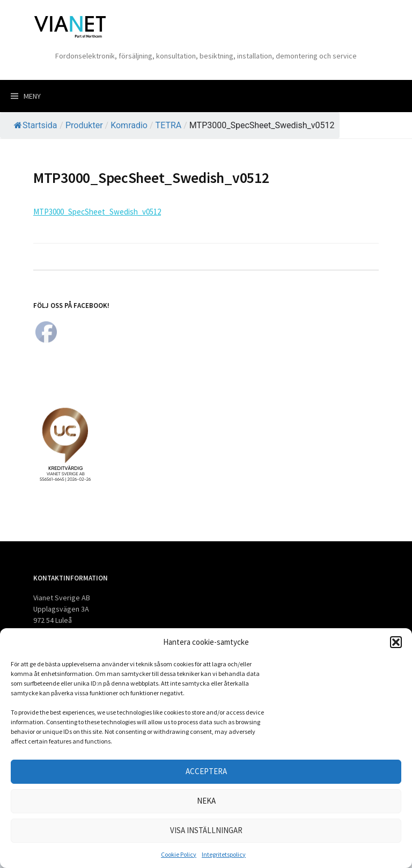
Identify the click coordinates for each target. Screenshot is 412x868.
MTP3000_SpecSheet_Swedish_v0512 (97, 212)
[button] (396, 642)
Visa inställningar (206, 830)
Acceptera (206, 771)
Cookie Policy (179, 854)
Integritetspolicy (224, 854)
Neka (206, 801)
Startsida (35, 125)
